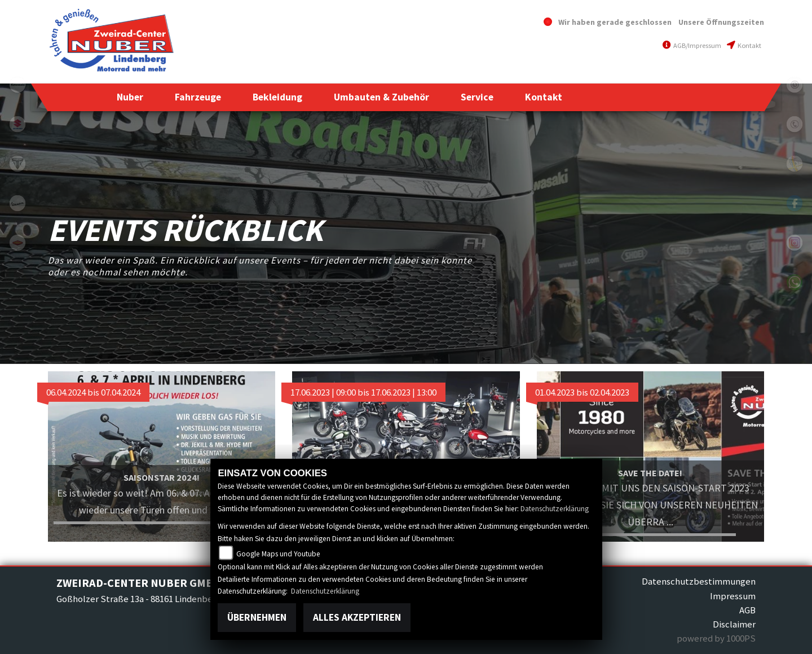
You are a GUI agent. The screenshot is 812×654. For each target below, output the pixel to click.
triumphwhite (17, 164)
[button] (130, 97)
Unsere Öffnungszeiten (721, 22)
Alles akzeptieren (357, 617)
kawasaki (17, 85)
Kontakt (744, 45)
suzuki (17, 124)
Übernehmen (257, 617)
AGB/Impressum (692, 45)
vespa (17, 203)
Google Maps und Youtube (278, 554)
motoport (17, 243)
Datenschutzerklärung (555, 509)
